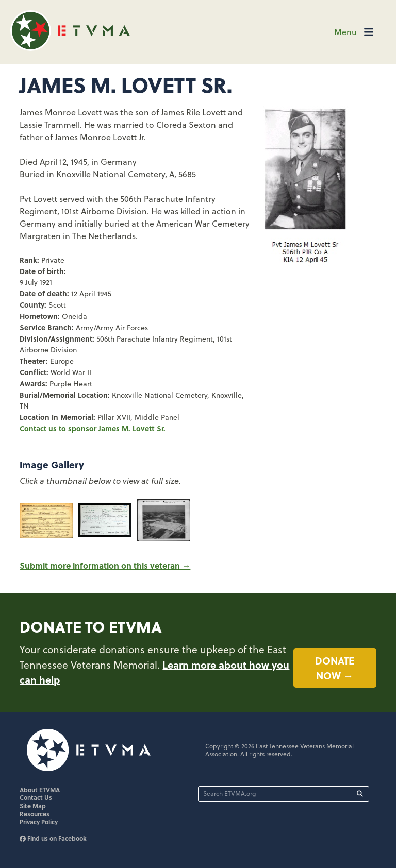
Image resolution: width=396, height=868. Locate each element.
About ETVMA (40, 790)
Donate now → (335, 668)
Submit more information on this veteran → (105, 565)
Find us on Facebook (53, 838)
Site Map (33, 806)
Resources (35, 814)
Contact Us (36, 797)
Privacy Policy (39, 822)
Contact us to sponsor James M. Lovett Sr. (93, 428)
